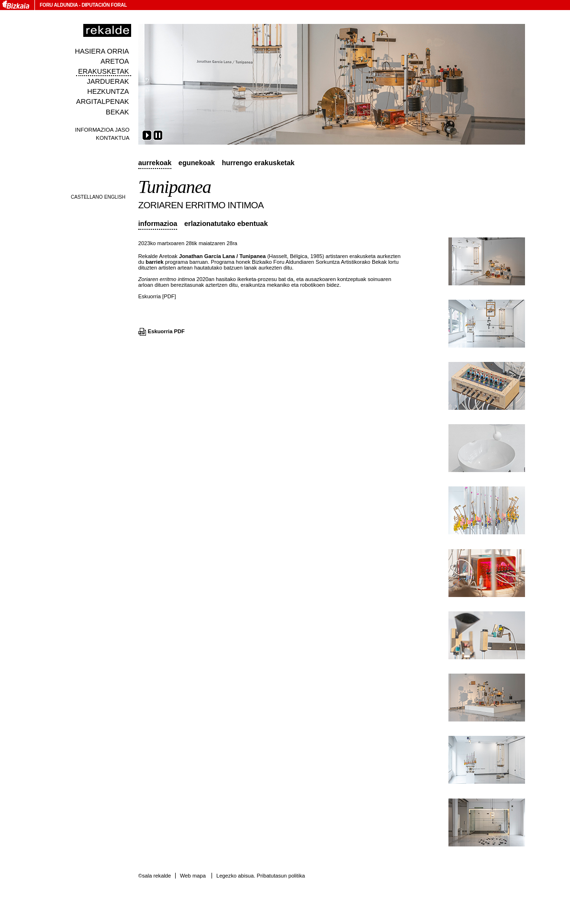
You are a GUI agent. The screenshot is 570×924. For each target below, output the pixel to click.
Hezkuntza (108, 91)
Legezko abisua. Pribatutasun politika (261, 876)
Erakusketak (103, 71)
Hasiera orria (102, 51)
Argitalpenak (102, 101)
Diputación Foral (104, 5)
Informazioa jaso (102, 130)
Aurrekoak (155, 163)
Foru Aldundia (59, 5)
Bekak (117, 112)
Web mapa (193, 876)
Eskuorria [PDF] (157, 296)
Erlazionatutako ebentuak (226, 224)
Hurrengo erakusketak (258, 163)
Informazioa (158, 224)
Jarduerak (108, 81)
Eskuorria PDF (166, 331)
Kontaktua (112, 138)
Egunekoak (197, 163)
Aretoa (115, 61)
